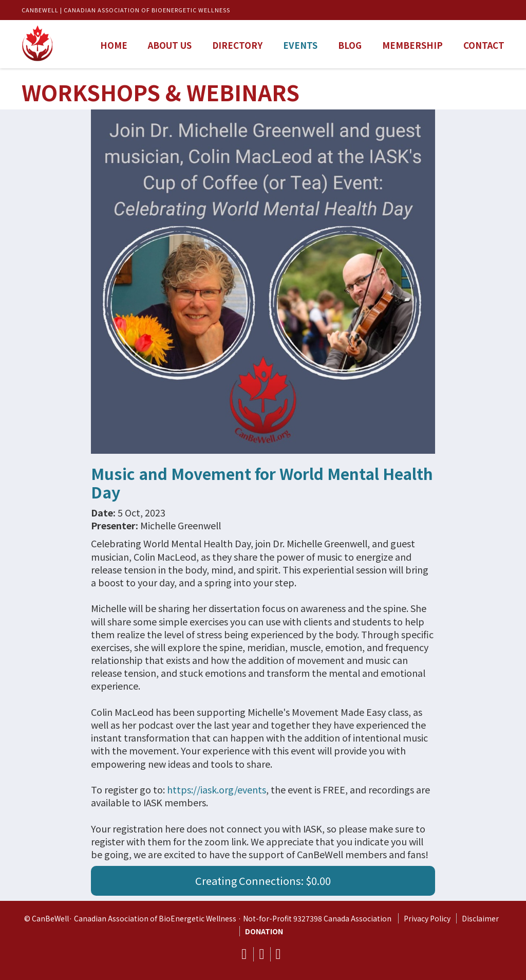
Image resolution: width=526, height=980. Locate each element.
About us (170, 45)
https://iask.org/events (217, 789)
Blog (350, 45)
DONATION (264, 931)
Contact (484, 45)
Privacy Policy (427, 918)
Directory (237, 45)
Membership (412, 45)
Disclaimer (480, 918)
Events (300, 45)
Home (114, 45)
